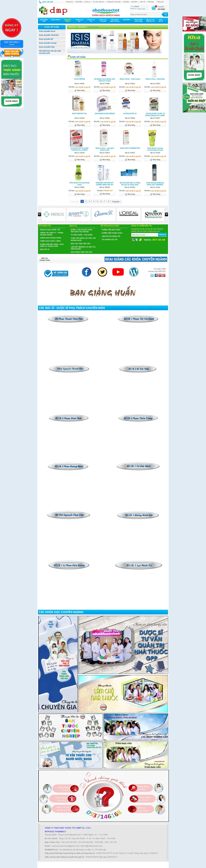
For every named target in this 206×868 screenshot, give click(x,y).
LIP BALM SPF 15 (130, 114)
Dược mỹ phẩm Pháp (47, 47)
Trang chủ (69, 2)
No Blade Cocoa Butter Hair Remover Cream (105, 80)
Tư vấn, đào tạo (98, 2)
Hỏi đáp (126, 2)
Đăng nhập (141, 9)
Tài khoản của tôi (110, 240)
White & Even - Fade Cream (130, 79)
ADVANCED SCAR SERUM (105, 114)
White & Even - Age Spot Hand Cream (105, 149)
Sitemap (151, 2)
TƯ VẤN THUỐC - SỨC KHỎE (82, 235)
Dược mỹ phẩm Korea (47, 31)
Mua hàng (80, 91)
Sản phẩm (82, 27)
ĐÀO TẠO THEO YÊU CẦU (81, 244)
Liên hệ (143, 2)
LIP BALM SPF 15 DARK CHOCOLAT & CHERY (79, 149)
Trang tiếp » (116, 202)
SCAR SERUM (80, 79)
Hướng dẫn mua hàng (111, 230)
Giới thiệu (79, 2)
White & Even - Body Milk (155, 79)
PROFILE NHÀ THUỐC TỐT (50, 230)
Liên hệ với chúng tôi (111, 236)
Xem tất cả (45, 249)
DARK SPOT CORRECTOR (130, 148)
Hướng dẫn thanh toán (112, 233)
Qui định (134, 2)
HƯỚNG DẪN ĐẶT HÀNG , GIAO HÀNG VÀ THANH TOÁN (52, 245)
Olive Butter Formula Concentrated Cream (155, 149)
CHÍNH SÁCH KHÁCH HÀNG (51, 238)
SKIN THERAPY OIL (79, 114)
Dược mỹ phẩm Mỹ (46, 39)
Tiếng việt (160, 2)
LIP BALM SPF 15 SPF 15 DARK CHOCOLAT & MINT (155, 114)
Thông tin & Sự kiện (114, 2)
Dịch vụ (88, 2)
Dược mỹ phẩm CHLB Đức (49, 35)
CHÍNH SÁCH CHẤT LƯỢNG (50, 241)
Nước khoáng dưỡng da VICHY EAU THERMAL (155, 184)
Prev (40, 214)
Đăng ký (133, 9)
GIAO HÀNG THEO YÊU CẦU (81, 252)
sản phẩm (161, 7)
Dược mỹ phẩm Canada (48, 43)
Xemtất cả (161, 20)
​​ (138, 366)
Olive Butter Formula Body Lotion (79, 184)
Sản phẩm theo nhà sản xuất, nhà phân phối (50, 52)
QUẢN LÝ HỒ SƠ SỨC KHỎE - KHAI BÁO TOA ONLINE (82, 231)
